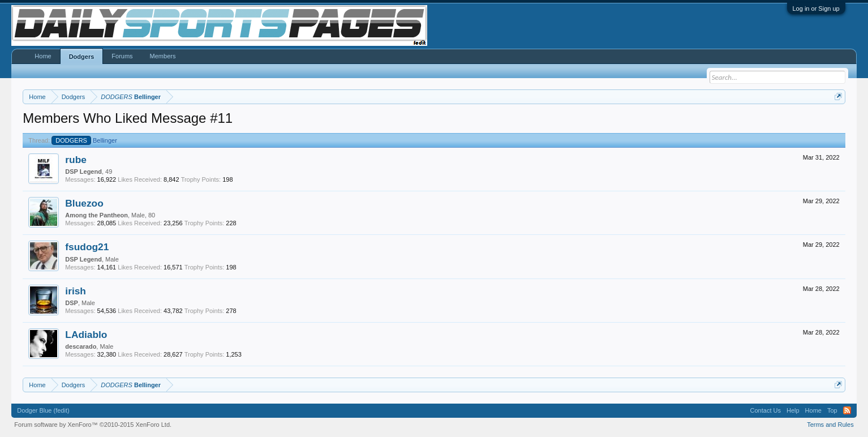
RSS (847, 410)
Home (43, 56)
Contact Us (766, 410)
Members (163, 56)
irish (76, 291)
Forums (122, 56)
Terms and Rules (830, 425)
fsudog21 (87, 247)
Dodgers (82, 57)
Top (832, 410)
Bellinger (84, 140)
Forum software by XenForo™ (93, 425)
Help (793, 410)
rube (76, 160)
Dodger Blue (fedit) (43, 410)
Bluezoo (84, 203)
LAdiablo (86, 335)
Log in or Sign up (816, 8)
